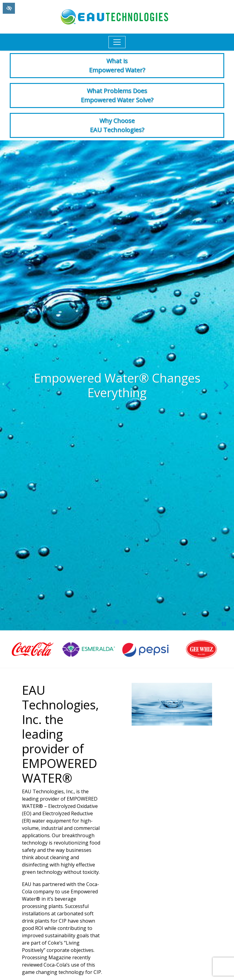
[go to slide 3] (125, 622)
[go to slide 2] (117, 622)
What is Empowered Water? (117, 65)
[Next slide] (226, 385)
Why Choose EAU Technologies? (117, 125)
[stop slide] (224, 624)
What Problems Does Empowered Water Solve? (117, 95)
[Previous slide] (8, 385)
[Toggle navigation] (117, 42)
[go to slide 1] (109, 622)
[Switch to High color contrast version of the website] (9, 8)
